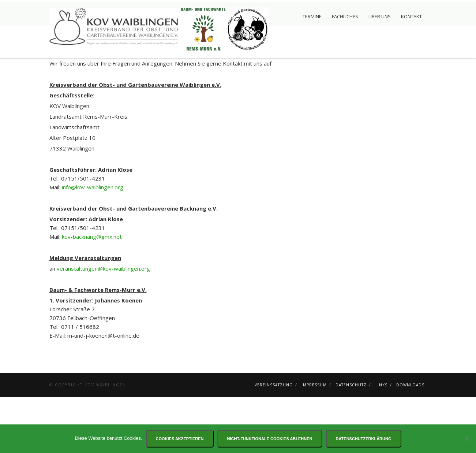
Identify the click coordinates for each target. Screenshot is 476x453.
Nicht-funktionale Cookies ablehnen (270, 439)
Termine (312, 16)
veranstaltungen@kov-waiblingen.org (103, 324)
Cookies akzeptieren (180, 439)
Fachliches (345, 16)
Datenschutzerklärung (364, 439)
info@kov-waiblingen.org (93, 243)
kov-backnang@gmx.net (92, 293)
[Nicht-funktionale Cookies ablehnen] (467, 439)
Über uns (380, 16)
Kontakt (411, 16)
